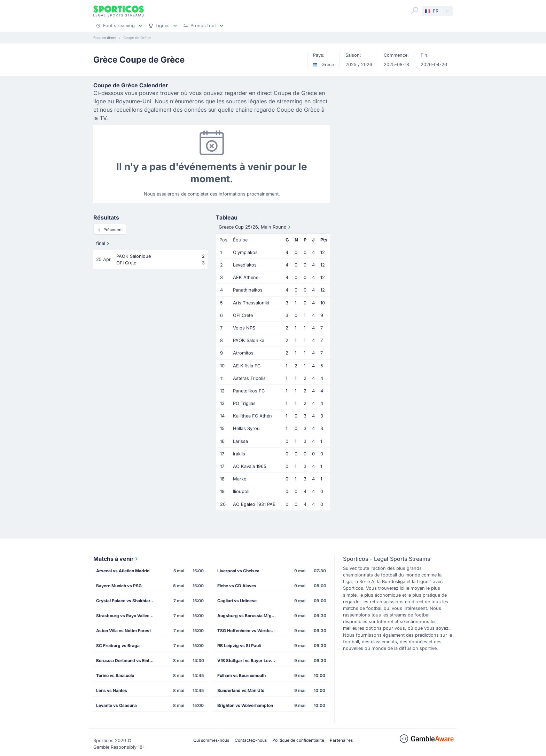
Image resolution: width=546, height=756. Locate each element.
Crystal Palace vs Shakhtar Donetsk (128, 601)
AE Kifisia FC (247, 366)
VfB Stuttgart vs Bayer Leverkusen (249, 660)
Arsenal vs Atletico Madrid (123, 571)
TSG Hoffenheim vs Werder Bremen (249, 631)
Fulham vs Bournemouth (241, 675)
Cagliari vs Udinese (237, 601)
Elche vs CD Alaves (237, 586)
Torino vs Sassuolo (115, 675)
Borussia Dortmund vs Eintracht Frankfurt (128, 660)
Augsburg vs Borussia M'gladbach (249, 616)
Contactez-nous (251, 740)
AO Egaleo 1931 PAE (254, 504)
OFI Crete (243, 315)
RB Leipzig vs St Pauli (239, 646)
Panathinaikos (248, 290)
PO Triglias (244, 403)
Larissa (240, 441)
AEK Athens (246, 277)
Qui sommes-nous (211, 740)
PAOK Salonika (249, 340)
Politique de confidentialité (298, 740)
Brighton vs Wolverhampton (245, 705)
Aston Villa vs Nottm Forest (123, 631)
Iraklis (239, 454)
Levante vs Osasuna (116, 705)
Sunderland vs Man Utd (241, 690)
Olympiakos (245, 252)
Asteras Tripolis (249, 378)
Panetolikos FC (249, 391)
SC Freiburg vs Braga (118, 646)
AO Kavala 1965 (250, 466)
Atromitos (243, 353)
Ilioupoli (241, 491)
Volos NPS (244, 328)
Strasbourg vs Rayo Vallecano (126, 616)
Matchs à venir (116, 559)
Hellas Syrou (246, 428)
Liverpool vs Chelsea (238, 571)
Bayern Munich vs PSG (119, 586)
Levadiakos (245, 265)
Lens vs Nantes (112, 690)
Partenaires (341, 740)
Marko (240, 479)
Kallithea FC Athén (252, 416)
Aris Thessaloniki (251, 303)
